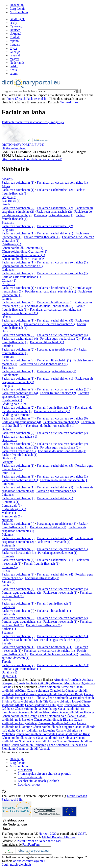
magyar (15, 59)
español (15, 41)
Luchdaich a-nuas (29, 784)
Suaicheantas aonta (30, 777)
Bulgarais (8, 230)
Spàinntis (8, 632)
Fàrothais (8, 368)
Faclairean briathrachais (54, 212)
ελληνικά (16, 34)
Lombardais (12, 505)
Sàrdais (6, 687)
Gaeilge (15, 52)
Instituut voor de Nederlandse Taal (39, 841)
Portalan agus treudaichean (54, 215)
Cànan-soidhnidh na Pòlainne (23, 255)
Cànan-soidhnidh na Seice (18, 738)
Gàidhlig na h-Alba (14, 404)
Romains (10, 567)
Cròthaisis (8, 284)
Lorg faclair (17, 9)
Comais (20, 683)
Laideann (8, 484)
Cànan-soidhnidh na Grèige (19, 716)
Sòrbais (9, 629)
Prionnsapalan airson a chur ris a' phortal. (44, 774)
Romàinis (8, 556)
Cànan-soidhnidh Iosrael (65, 701)
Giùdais (9, 458)
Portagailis (8, 545)
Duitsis (6, 331)
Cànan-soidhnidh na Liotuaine (36, 730)
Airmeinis (60, 680)
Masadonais (12, 516)
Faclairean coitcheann (18, 183)
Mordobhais (72, 683)
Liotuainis (10, 502)
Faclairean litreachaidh (47, 342)
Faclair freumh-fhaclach (42, 237)
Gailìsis (7, 429)
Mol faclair (25, 770)
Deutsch (15, 30)
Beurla (6, 204)
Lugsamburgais (14, 509)
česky (13, 23)
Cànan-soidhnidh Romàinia (28, 745)
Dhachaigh (17, 5)
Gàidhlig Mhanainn (51, 683)
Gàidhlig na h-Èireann (16, 415)
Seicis (5, 585)
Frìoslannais (12, 400)
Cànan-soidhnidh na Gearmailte (24, 251)
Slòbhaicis (8, 607)
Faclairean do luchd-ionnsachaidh (49, 306)
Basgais (9, 197)
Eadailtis (7, 346)
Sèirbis (6, 600)
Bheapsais (8, 683)
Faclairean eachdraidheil (55, 190)
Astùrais (87, 680)
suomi (14, 73)
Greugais (7, 462)
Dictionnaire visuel (14, 148)
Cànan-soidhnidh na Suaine (48, 741)
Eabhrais (32, 683)
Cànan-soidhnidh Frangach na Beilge (59, 694)
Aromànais (74, 680)
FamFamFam (31, 845)
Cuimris (7, 299)
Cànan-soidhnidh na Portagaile (36, 734)
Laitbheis (8, 495)
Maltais (9, 513)
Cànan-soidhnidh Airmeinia (56, 687)
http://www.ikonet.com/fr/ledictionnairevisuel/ (32, 159)
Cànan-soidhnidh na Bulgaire (44, 705)
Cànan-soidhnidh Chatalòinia (46, 691)
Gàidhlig (17, 19)
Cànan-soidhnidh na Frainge (76, 712)
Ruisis (6, 571)
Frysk (13, 48)
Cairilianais (11, 244)
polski (14, 66)
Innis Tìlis (8, 473)
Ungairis (9, 676)
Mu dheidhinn (19, 12)
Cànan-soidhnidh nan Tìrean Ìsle (23, 259)
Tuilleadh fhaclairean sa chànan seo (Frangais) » (33, 122)
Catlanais (8, 270)
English (15, 37)
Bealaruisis (11, 201)
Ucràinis (9, 672)
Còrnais (9, 280)
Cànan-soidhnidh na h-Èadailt (57, 716)
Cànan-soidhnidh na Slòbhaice (56, 738)
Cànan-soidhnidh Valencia (33, 749)
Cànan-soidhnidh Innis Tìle (31, 701)
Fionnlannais (10, 375)
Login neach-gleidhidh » (17, 864)
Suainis (6, 643)
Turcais (6, 661)
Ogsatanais (88, 683)
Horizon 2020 (48, 834)
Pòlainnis (8, 534)
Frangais (7, 386)
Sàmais (9, 582)
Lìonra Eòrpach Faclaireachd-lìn (26, 99)
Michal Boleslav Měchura (59, 837)
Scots (13, 70)
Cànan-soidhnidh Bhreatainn (22, 248)
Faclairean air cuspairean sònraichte (62, 183)
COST (82, 834)
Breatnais (8, 222)
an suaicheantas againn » (29, 861)
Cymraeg (16, 26)
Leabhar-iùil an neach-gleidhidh (38, 781)
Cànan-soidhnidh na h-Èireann (53, 720)
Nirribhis (7, 520)
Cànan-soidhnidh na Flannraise (36, 712)
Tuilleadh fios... (70, 102)
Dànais (6, 317)
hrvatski (15, 55)
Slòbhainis (8, 614)
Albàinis (7, 179)
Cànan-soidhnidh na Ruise (73, 734)
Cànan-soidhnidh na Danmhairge (36, 709)
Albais (6, 186)
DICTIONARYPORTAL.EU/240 (23, 145)
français (15, 44)
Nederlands (17, 63)
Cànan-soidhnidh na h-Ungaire (53, 727)
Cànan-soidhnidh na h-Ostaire (57, 723)
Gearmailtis (9, 440)
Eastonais (8, 357)
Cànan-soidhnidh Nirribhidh (22, 266)
